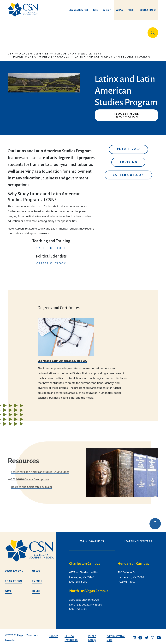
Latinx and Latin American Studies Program (113, 54)
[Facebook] (140, 635)
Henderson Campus (133, 561)
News (36, 569)
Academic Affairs (34, 51)
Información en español (131, 31)
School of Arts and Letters (78, 51)
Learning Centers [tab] (138, 539)
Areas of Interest (79, 10)
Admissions (60, 31)
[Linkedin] (134, 635)
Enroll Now (128, 147)
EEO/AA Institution (71, 635)
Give (95, 10)
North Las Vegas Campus (89, 588)
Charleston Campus (85, 561)
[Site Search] (153, 31)
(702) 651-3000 (126, 579)
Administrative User (116, 635)
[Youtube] (159, 635)
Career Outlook (128, 172)
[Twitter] (147, 635)
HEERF (36, 589)
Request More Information (126, 113)
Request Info (148, 10)
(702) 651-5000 (78, 579)
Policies (53, 633)
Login (106, 10)
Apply (120, 10)
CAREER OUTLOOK (51, 245)
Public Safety (92, 635)
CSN (11, 51)
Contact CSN (14, 569)
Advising (128, 160)
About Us (14, 31)
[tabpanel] (115, 586)
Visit (131, 10)
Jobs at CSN (14, 579)
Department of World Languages (41, 54)
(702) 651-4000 (78, 606)
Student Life (109, 31)
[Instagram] (153, 635)
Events (37, 579)
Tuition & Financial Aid (82, 31)
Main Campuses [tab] (92, 539)
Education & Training (33, 31)
